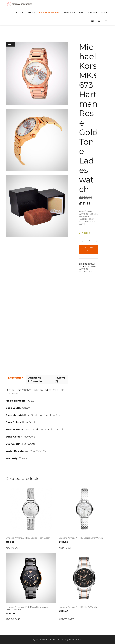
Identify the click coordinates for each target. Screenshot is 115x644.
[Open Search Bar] (99, 21)
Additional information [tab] (36, 380)
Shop (31, 13)
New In (92, 13)
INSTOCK (88, 272)
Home (19, 13)
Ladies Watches (49, 13)
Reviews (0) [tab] (60, 380)
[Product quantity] (90, 241)
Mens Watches (74, 13)
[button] (106, 21)
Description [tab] (16, 378)
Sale (104, 13)
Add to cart (89, 249)
